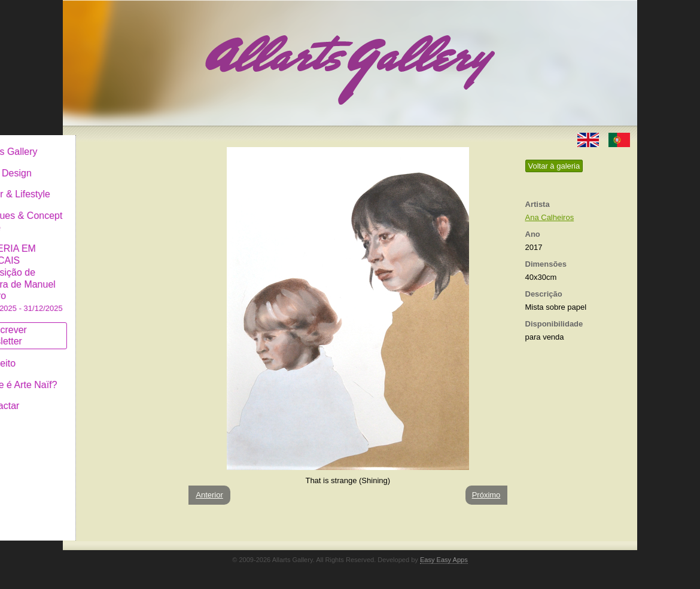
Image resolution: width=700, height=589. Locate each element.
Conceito (95, 354)
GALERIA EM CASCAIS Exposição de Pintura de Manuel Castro (119, 268)
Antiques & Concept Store (119, 212)
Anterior (209, 495)
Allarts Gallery (106, 142)
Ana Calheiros (550, 217)
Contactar (97, 396)
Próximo (486, 495)
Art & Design (104, 164)
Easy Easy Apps (444, 560)
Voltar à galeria (554, 166)
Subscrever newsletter (101, 326)
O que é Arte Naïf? (116, 375)
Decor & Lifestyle (113, 184)
